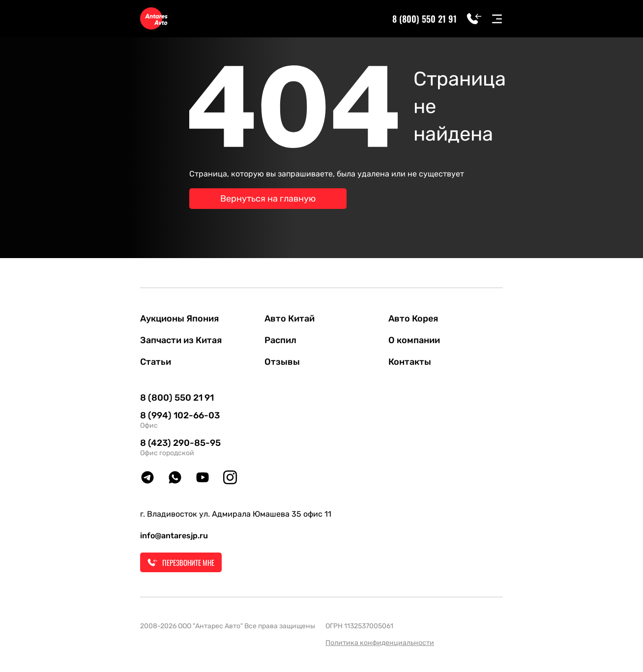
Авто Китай (290, 319)
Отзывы (282, 362)
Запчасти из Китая (181, 340)
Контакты (410, 362)
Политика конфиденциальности (380, 643)
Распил (280, 340)
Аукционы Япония (179, 319)
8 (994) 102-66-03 (180, 415)
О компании (414, 340)
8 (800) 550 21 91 (424, 19)
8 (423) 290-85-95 (180, 443)
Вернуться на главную (268, 199)
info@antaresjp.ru (174, 536)
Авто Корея (413, 319)
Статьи (156, 362)
